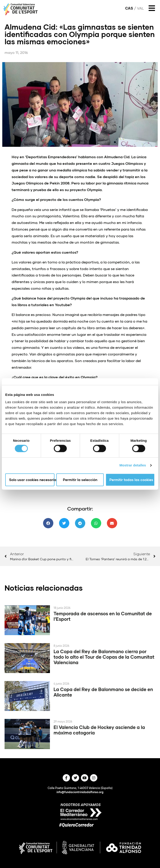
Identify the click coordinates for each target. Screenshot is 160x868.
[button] (48, 523)
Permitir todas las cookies (131, 480)
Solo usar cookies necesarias (32, 480)
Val (140, 8)
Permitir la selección (80, 480)
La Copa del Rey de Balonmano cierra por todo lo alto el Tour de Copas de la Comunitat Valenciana (104, 657)
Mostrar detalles (133, 465)
